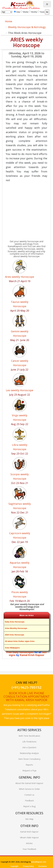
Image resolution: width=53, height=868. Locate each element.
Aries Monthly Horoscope (16, 628)
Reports (29, 765)
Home (9, 21)
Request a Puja (29, 771)
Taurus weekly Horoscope (20, 304)
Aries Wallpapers (12, 648)
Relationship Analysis (29, 753)
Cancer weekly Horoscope (20, 363)
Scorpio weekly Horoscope (20, 476)
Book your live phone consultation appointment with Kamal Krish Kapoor (27, 696)
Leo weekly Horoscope (20, 390)
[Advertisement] (26, 212)
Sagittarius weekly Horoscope (20, 506)
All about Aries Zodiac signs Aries (20, 641)
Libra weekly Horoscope (20, 447)
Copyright (14, 866)
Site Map (29, 819)
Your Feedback (29, 849)
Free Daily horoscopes (20, 652)
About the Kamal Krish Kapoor (29, 783)
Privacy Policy (28, 866)
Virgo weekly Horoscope (20, 418)
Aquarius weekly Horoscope (20, 565)
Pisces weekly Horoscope (20, 594)
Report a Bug (29, 806)
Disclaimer (43, 866)
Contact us (29, 795)
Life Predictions (29, 742)
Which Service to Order (29, 789)
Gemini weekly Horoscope (20, 333)
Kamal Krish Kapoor (32, 655)
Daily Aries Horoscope (15, 622)
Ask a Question (29, 747)
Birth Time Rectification (29, 736)
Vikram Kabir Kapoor (29, 837)
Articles (29, 843)
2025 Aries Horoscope (15, 635)
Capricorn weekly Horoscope (20, 535)
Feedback (29, 801)
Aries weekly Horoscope (20, 277)
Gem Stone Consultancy (29, 759)
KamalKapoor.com (39, 862)
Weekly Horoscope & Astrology (27, 27)
